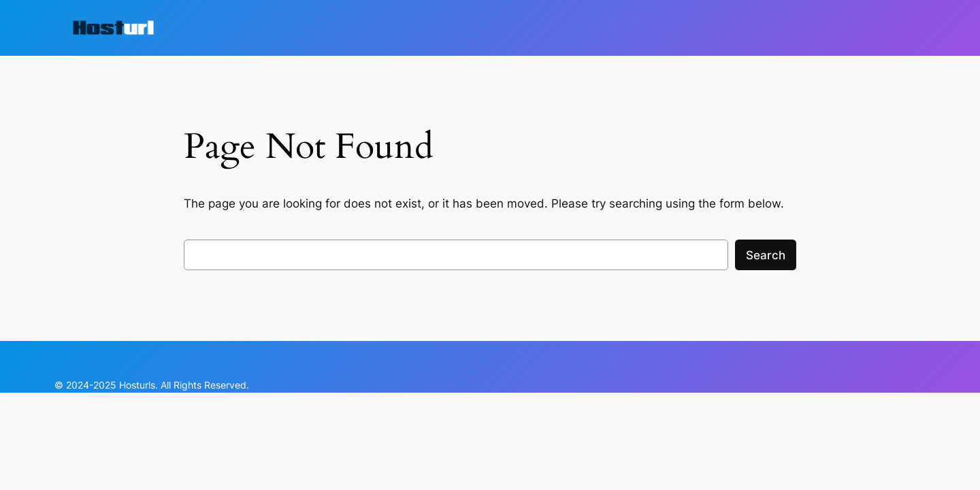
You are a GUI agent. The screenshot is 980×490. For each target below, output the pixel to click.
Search (766, 255)
